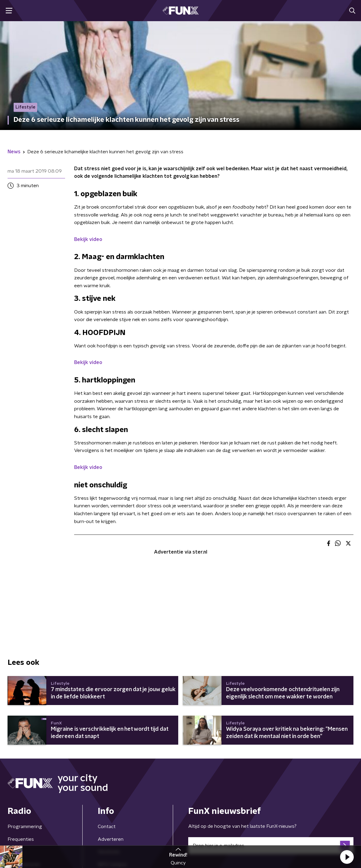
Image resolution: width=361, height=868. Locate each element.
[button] (347, 857)
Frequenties (21, 839)
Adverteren (111, 839)
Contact (107, 827)
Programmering (25, 827)
